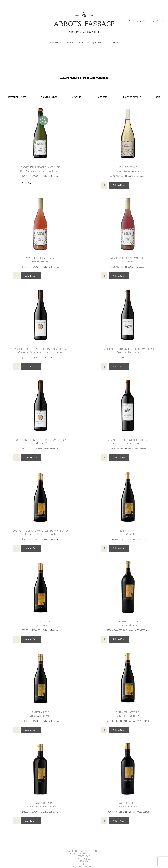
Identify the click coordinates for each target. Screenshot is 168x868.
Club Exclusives (49, 97)
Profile (145, 21)
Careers (84, 864)
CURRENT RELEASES (17, 97)
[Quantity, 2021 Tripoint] (104, 548)
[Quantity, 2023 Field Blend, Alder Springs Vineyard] (17, 458)
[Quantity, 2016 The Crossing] (104, 639)
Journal (99, 43)
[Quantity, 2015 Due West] (104, 821)
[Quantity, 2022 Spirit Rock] (17, 639)
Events (72, 43)
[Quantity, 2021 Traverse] (17, 730)
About (54, 43)
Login (133, 21)
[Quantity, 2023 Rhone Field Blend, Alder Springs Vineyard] (17, 367)
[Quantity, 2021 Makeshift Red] (17, 821)
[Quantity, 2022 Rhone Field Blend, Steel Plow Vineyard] (104, 367)
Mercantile (78, 97)
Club (81, 43)
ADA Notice (84, 859)
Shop (88, 43)
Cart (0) (158, 21)
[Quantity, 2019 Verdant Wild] (104, 730)
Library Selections (131, 97)
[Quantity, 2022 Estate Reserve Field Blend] (104, 458)
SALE (158, 97)
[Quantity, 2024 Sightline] (104, 185)
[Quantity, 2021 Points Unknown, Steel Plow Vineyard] (17, 548)
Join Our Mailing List (84, 867)
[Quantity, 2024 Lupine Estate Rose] (17, 276)
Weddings (112, 43)
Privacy (84, 861)
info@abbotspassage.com (84, 854)
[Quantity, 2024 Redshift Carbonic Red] (104, 276)
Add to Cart (119, 185)
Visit (63, 43)
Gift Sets (103, 97)
